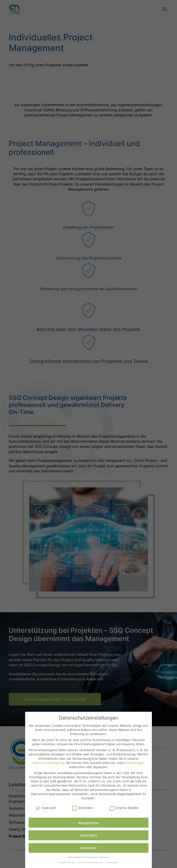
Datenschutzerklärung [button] (91, 862)
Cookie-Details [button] (68, 862)
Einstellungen (135, 763)
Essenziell (46, 808)
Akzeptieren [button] (89, 823)
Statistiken (83, 808)
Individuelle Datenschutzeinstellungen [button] (88, 857)
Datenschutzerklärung (48, 763)
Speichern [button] (89, 835)
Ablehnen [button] (88, 848)
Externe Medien (124, 808)
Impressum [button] (112, 862)
